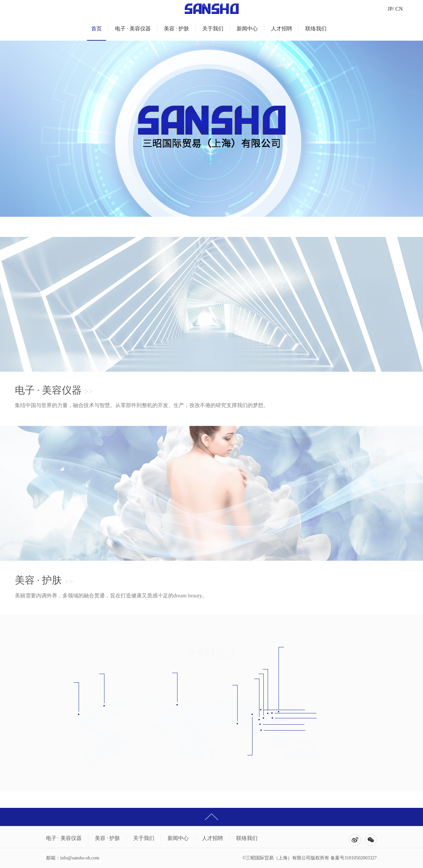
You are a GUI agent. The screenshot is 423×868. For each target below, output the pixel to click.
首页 (96, 29)
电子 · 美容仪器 (133, 29)
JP (390, 9)
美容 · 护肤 (176, 29)
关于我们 (213, 29)
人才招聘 (282, 29)
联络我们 (316, 29)
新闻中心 (247, 29)
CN (399, 9)
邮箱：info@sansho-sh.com (73, 858)
